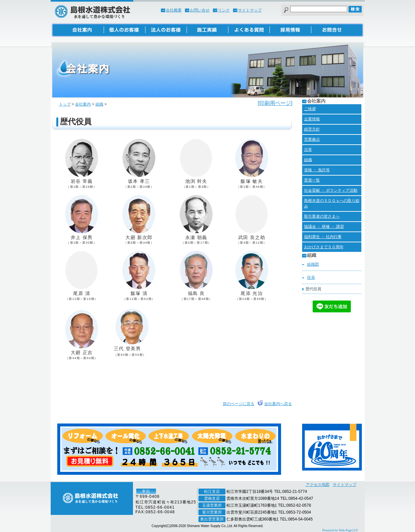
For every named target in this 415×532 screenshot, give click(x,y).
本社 (146, 491)
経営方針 (312, 129)
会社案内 (83, 104)
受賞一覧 (312, 180)
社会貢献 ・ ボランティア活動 (331, 190)
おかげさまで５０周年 (324, 247)
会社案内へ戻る (278, 404)
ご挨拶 (310, 109)
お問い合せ (200, 10)
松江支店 (212, 492)
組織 (99, 104)
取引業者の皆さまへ (322, 216)
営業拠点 (312, 139)
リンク (224, 10)
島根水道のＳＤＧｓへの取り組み (332, 203)
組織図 (313, 264)
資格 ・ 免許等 (317, 170)
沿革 (308, 150)
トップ (65, 104)
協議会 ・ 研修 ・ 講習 (324, 227)
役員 (311, 278)
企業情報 (312, 119)
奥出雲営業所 (212, 519)
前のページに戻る (239, 404)
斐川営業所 (212, 512)
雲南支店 (212, 498)
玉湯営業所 (212, 505)
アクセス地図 (318, 485)
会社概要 (174, 10)
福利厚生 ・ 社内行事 (323, 237)
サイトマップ (250, 10)
